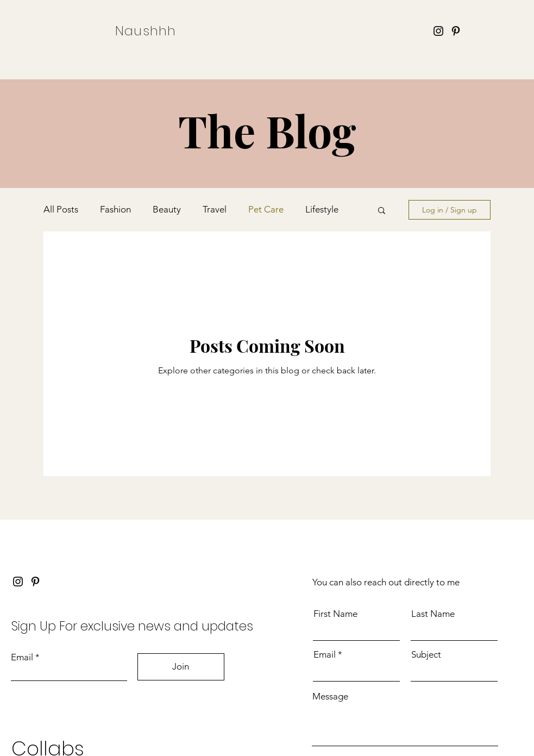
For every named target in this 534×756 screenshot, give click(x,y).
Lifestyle (322, 209)
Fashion (115, 209)
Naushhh (146, 31)
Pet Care (266, 209)
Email (22, 657)
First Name (335, 614)
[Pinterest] (456, 31)
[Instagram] (438, 31)
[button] (382, 211)
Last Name (433, 614)
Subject (426, 655)
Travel (215, 209)
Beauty (167, 209)
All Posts (61, 209)
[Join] (181, 667)
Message (330, 696)
